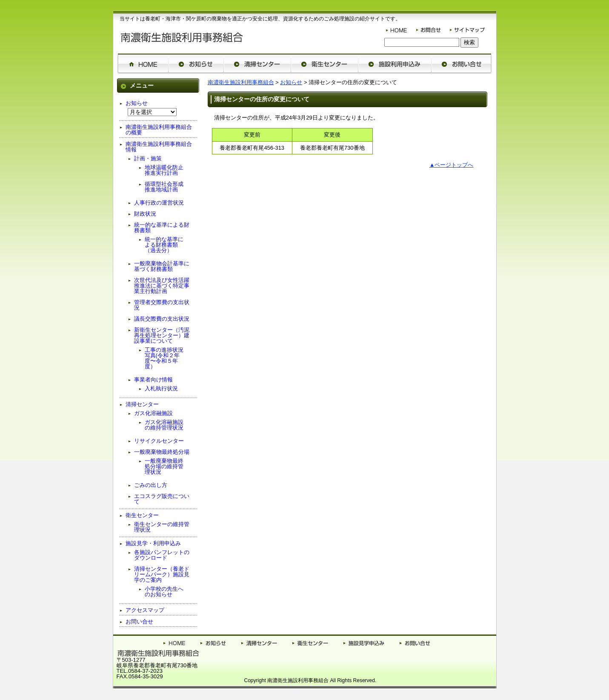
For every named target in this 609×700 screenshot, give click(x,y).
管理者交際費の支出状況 (162, 305)
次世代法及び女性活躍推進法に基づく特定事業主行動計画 (162, 286)
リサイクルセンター (159, 441)
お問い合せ (139, 622)
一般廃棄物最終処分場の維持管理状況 (164, 466)
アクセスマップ (145, 610)
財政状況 (145, 214)
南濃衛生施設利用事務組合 (241, 82)
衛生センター (142, 515)
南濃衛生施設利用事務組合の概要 (159, 130)
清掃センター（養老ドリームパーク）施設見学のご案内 (162, 574)
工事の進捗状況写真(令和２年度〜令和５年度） (164, 358)
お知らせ (291, 82)
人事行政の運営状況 (159, 203)
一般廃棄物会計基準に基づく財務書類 (162, 266)
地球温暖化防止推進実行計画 (164, 170)
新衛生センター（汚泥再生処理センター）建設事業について (162, 335)
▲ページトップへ (452, 165)
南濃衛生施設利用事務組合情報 (159, 147)
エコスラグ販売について (162, 499)
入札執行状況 (161, 388)
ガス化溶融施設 (153, 413)
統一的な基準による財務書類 (162, 228)
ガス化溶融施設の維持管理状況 (164, 425)
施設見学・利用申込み (153, 543)
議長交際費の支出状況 (162, 319)
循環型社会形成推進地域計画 (164, 187)
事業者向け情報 (153, 380)
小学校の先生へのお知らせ (164, 592)
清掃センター (142, 404)
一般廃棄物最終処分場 (162, 452)
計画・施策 (148, 158)
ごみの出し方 (151, 485)
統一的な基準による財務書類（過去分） (164, 245)
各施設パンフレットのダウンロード (162, 555)
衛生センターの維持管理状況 (162, 527)
